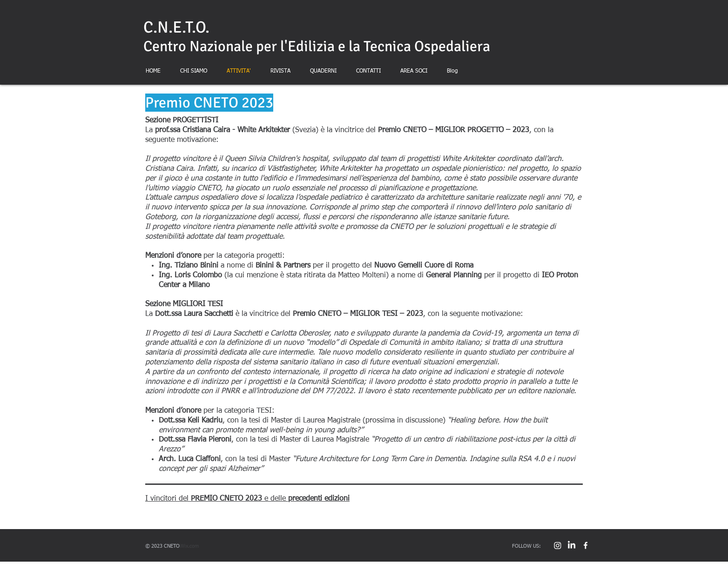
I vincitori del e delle (247, 499)
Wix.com (189, 546)
